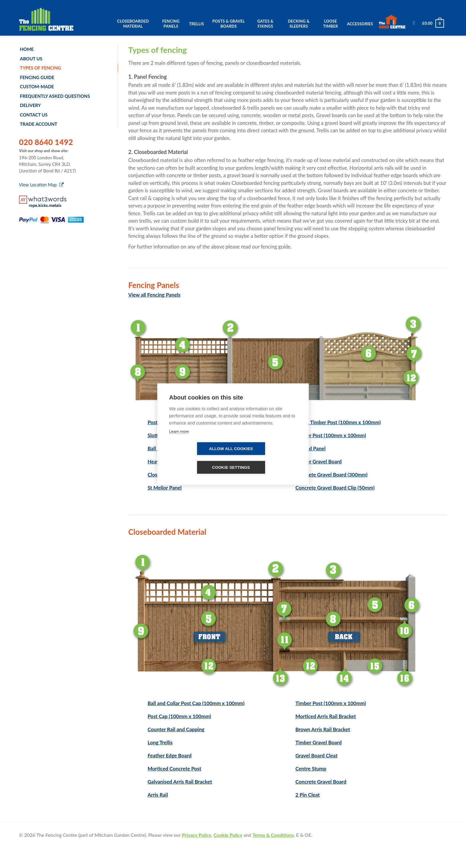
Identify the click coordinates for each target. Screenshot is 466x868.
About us (31, 59)
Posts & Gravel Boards (229, 24)
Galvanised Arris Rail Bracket (180, 782)
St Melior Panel (165, 488)
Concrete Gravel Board (321, 782)
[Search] (414, 25)
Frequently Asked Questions (55, 96)
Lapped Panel (310, 448)
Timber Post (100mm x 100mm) (331, 435)
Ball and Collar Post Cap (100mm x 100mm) (196, 703)
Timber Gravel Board (319, 461)
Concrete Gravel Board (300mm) (332, 475)
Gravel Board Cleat (317, 755)
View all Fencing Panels (155, 295)
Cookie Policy (228, 835)
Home (27, 49)
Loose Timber (330, 24)
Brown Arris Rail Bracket (323, 729)
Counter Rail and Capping (176, 729)
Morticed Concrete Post (175, 769)
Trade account (39, 124)
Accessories (360, 24)
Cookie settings (231, 467)
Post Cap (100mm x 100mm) (180, 716)
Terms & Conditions (273, 835)
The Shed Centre (394, 22)
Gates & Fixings (265, 24)
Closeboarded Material (133, 24)
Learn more (179, 431)
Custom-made (37, 87)
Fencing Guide (37, 77)
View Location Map (41, 185)
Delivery (30, 105)
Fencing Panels (171, 24)
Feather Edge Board (170, 755)
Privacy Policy (197, 835)
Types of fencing (40, 68)
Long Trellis (160, 742)
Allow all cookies (231, 449)
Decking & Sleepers (299, 24)
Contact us (34, 115)
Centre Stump (311, 769)
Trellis (196, 24)
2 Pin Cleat (308, 795)
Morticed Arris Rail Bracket (326, 716)
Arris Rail (158, 795)
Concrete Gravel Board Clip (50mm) (335, 488)
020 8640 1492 (46, 142)
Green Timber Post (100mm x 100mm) (338, 422)
